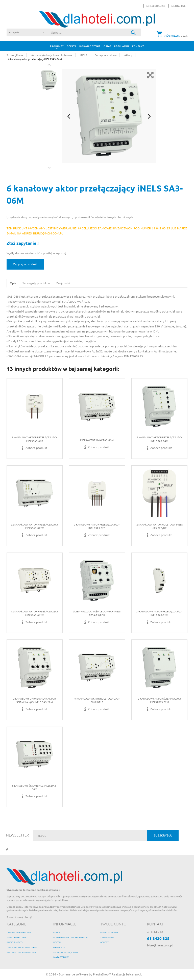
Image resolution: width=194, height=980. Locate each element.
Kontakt (138, 46)
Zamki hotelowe (16, 937)
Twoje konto (113, 924)
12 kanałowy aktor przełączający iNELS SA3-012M (34, 613)
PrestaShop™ (102, 974)
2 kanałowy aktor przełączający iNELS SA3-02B (97, 526)
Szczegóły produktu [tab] (36, 283)
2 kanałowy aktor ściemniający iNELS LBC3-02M (160, 700)
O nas (107, 46)
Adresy (104, 942)
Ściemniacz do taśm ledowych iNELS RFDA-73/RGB (97, 613)
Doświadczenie (90, 46)
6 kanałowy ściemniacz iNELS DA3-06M (34, 787)
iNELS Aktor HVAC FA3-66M (97, 440)
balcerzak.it (134, 974)
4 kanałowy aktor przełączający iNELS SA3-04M (160, 439)
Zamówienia (107, 937)
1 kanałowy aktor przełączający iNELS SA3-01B (34, 439)
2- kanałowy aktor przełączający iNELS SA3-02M (159, 613)
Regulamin (122, 46)
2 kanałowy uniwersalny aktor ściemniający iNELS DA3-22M (34, 700)
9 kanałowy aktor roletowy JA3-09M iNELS (97, 700)
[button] (177, 6)
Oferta (71, 46)
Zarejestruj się (156, 6)
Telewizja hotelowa (19, 932)
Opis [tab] (13, 283)
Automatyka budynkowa (21, 952)
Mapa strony (61, 957)
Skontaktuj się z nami (66, 952)
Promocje (59, 947)
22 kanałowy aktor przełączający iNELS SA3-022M (34, 526)
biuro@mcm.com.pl (160, 945)
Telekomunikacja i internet (22, 947)
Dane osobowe (109, 932)
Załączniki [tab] (63, 283)
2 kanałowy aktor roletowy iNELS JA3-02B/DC (160, 526)
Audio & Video (15, 942)
